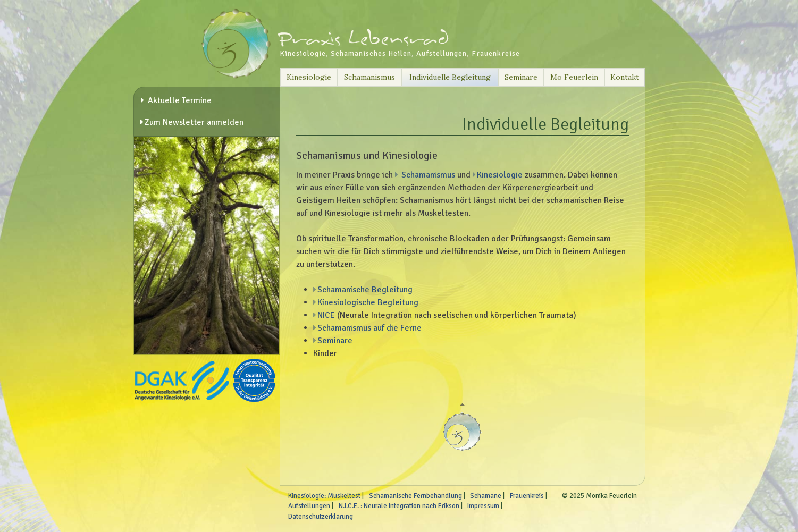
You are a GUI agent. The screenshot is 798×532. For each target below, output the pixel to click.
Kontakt (625, 77)
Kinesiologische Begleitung (368, 302)
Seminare (521, 77)
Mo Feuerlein (574, 77)
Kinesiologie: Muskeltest (324, 496)
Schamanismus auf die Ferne (369, 328)
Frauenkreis (527, 496)
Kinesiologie (309, 77)
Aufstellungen (309, 506)
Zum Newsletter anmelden (194, 122)
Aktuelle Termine (179, 100)
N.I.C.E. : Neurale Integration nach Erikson (399, 506)
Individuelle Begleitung (450, 77)
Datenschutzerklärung (321, 517)
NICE (326, 315)
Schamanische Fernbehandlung (415, 496)
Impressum (483, 506)
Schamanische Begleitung (365, 290)
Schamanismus (369, 77)
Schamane (486, 496)
